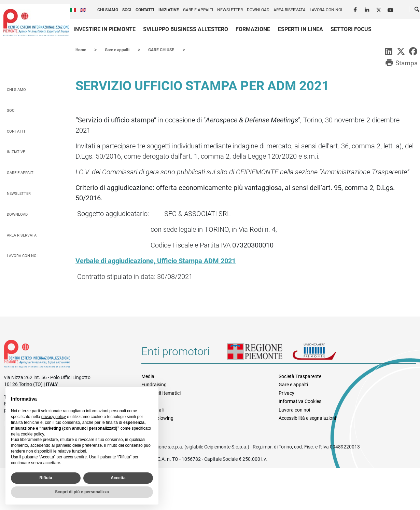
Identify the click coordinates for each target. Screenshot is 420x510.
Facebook (356, 9)
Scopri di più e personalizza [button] (82, 492)
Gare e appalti (198, 10)
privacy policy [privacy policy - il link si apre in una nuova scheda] (54, 417)
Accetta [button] (118, 478)
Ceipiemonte (36, 23)
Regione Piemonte (260, 354)
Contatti (145, 10)
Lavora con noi (326, 10)
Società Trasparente (300, 376)
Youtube (391, 9)
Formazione (253, 29)
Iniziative (169, 10)
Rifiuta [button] (46, 478)
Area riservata (290, 10)
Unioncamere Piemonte (324, 354)
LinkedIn (368, 9)
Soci (127, 10)
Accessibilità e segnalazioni (307, 418)
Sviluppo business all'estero (186, 29)
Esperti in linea (300, 29)
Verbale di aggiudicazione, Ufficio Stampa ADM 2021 (156, 260)
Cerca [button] (417, 11)
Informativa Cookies (300, 401)
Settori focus (351, 29)
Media (148, 376)
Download (258, 10)
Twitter (379, 9)
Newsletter (230, 10)
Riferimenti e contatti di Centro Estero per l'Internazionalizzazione (66, 355)
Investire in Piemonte (104, 29)
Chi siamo (108, 10)
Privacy (286, 393)
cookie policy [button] (32, 434)
